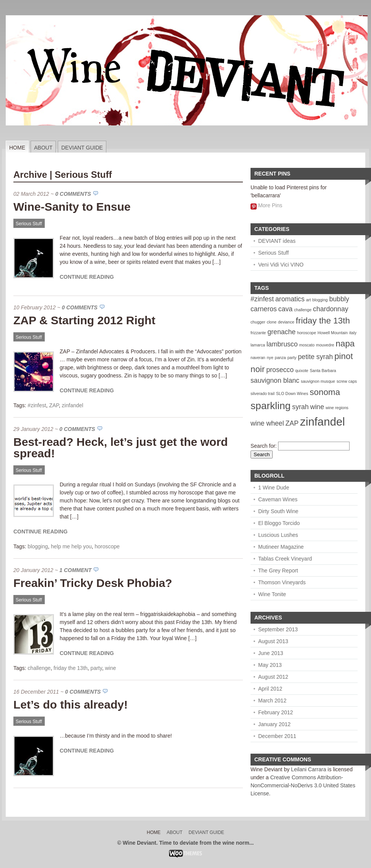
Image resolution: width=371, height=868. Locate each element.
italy (353, 333)
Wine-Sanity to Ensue (72, 207)
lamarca (258, 345)
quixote (302, 371)
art (308, 300)
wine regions (337, 408)
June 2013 (271, 653)
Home (17, 148)
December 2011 (277, 736)
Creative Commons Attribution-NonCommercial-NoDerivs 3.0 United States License (303, 785)
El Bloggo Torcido (279, 523)
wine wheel (267, 423)
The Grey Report (278, 571)
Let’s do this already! (71, 705)
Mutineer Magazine (281, 547)
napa (345, 344)
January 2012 (274, 724)
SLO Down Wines (292, 393)
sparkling (271, 406)
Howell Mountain (333, 333)
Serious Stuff (29, 224)
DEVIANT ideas (277, 241)
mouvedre (325, 345)
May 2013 (270, 665)
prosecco (280, 370)
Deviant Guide (82, 148)
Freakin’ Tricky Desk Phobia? (93, 583)
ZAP (54, 405)
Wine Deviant (266, 769)
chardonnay (330, 309)
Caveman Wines (278, 499)
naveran (258, 358)
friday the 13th (71, 668)
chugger (258, 322)
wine (110, 668)
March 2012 (272, 701)
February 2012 (276, 712)
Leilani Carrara (309, 769)
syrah (300, 407)
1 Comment (75, 570)
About (43, 148)
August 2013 (273, 641)
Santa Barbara (323, 371)
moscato (307, 345)
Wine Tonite (272, 594)
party (96, 668)
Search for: (264, 446)
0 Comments (73, 194)
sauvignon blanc (275, 380)
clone (271, 322)
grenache (282, 332)
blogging (38, 546)
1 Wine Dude (274, 488)
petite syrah (315, 357)
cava (286, 309)
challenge (39, 668)
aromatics (290, 299)
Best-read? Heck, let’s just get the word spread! (121, 448)
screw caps (347, 381)
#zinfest (37, 405)
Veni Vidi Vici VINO (281, 265)
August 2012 (273, 677)
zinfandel (73, 405)
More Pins (270, 205)
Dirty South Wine (278, 511)
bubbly (339, 299)
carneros (264, 309)
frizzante (258, 333)
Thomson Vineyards (282, 582)
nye (270, 358)
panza (280, 358)
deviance (286, 322)
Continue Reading (87, 277)
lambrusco (282, 344)
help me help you (71, 546)
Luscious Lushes (278, 535)
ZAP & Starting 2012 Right (84, 320)
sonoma (325, 392)
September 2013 (278, 629)
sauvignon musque (318, 381)
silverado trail (263, 393)
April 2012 (270, 689)
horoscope (107, 546)
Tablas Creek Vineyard (285, 559)
